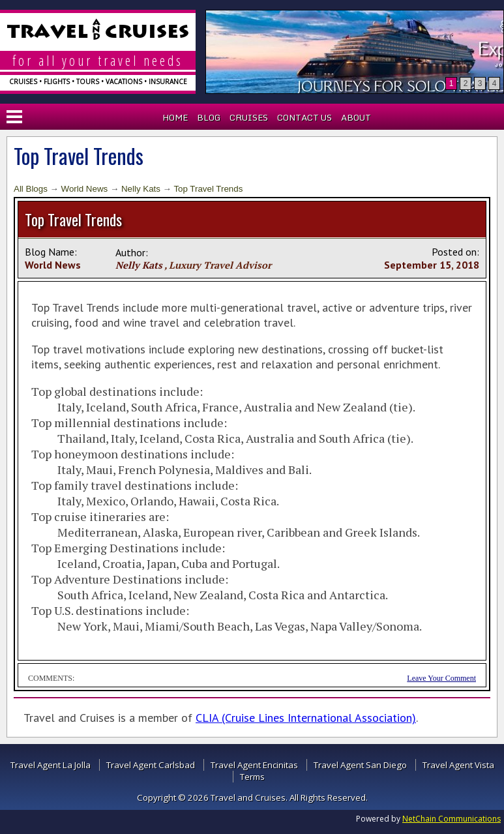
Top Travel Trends (208, 189)
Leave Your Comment (441, 678)
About (356, 117)
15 (445, 265)
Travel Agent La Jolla (51, 765)
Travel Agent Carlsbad (151, 765)
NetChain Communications (452, 819)
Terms (252, 777)
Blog (209, 117)
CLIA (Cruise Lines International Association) (306, 718)
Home (175, 117)
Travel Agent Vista (458, 765)
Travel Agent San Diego (360, 765)
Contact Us (304, 117)
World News (85, 189)
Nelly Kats (141, 189)
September (410, 265)
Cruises (249, 117)
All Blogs (31, 189)
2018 (467, 265)
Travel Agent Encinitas (254, 765)
